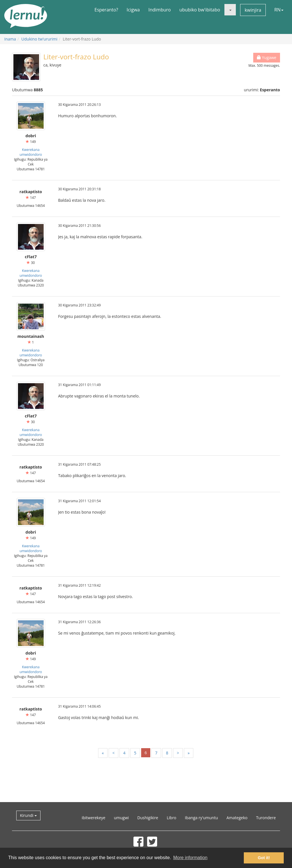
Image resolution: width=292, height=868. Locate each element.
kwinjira (253, 10)
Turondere (266, 818)
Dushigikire (148, 818)
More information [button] (190, 858)
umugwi (121, 818)
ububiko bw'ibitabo (200, 10)
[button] (230, 10)
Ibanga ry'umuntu (201, 818)
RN (279, 10)
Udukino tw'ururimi (39, 39)
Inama (10, 39)
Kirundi (28, 815)
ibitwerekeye (93, 818)
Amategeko (237, 818)
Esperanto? (106, 10)
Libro (172, 818)
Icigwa (133, 10)
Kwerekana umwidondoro (31, 152)
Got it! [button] (264, 858)
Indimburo (160, 10)
